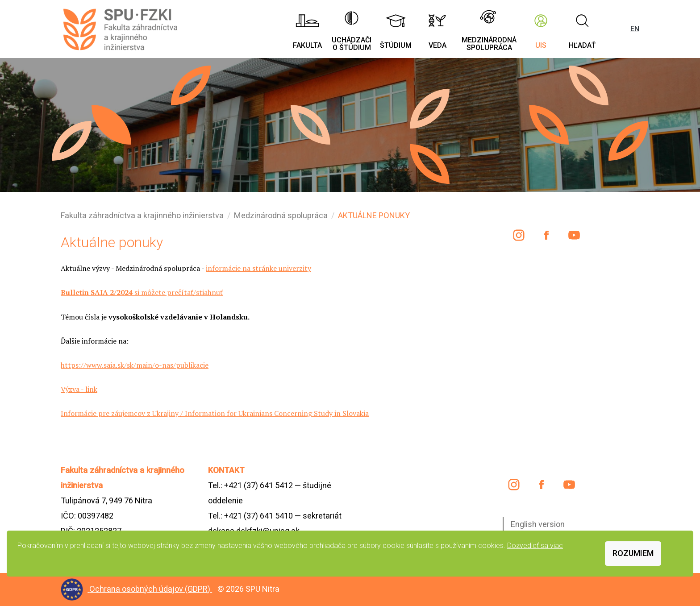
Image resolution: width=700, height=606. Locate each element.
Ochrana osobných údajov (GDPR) (151, 589)
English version (538, 524)
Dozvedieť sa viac (535, 546)
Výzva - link (79, 389)
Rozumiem (633, 553)
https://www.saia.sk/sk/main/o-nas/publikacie (135, 365)
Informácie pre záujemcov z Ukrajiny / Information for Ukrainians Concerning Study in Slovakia (215, 413)
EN (635, 29)
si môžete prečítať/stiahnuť (142, 292)
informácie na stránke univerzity (258, 268)
